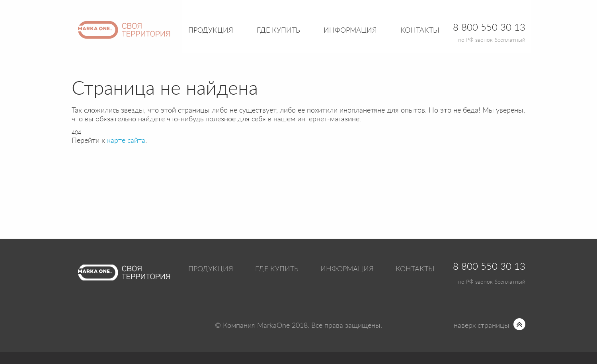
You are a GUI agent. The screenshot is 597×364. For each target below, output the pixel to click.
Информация (347, 269)
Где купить (277, 269)
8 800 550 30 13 (489, 267)
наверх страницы (482, 326)
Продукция (211, 31)
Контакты (420, 31)
